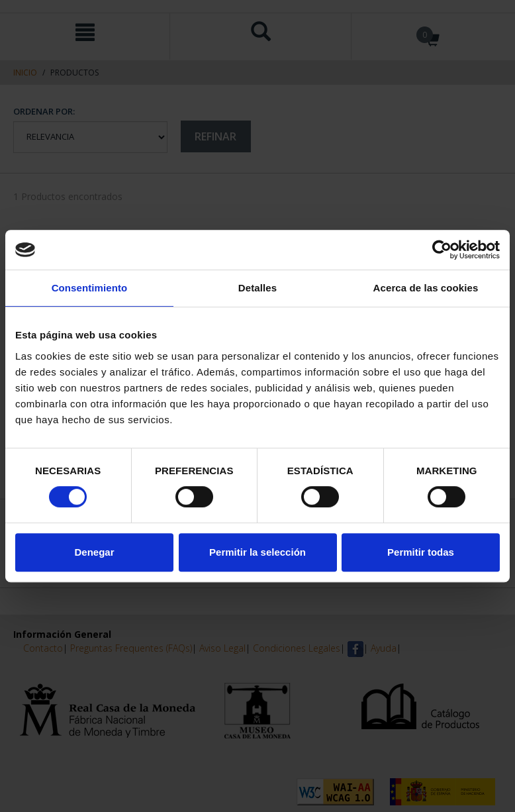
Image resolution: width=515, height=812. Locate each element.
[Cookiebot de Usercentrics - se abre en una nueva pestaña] (442, 250)
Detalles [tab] (257, 288)
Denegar (94, 552)
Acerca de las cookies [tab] (426, 288)
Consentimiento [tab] (90, 288)
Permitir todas (421, 552)
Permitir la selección (257, 552)
